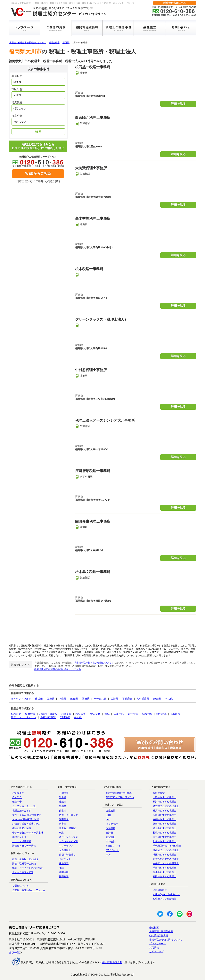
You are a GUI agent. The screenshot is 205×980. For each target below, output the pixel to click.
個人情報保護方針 (159, 936)
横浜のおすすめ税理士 (165, 802)
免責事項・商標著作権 (161, 931)
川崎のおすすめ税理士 (165, 841)
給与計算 (161, 714)
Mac (108, 855)
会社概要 (154, 928)
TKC (108, 815)
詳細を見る (178, 104)
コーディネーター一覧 (24, 806)
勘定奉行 (111, 837)
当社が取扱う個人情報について (166, 940)
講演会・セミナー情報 (24, 846)
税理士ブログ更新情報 (165, 899)
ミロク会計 (112, 824)
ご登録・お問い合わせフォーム (29, 890)
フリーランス (66, 846)
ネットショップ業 (69, 837)
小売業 (62, 699)
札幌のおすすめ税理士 (165, 833)
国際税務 (64, 877)
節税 (107, 714)
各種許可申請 (48, 717)
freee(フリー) (113, 846)
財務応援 (111, 828)
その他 (169, 699)
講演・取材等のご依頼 (24, 864)
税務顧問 (16, 714)
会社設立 (17, 797)
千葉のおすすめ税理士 (165, 868)
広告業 (114, 699)
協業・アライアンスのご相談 (28, 868)
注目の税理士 (160, 890)
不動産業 (127, 699)
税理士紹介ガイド (22, 811)
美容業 (63, 824)
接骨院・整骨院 (67, 828)
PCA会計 (111, 842)
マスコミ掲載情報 (22, 841)
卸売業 (157, 699)
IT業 (61, 833)
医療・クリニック (69, 815)
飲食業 (74, 699)
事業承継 (64, 872)
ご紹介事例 (18, 793)
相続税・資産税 (48, 714)
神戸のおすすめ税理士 (165, 811)
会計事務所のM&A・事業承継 (28, 833)
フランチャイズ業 (69, 841)
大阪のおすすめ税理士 (165, 797)
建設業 (39, 699)
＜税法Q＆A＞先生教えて (166, 894)
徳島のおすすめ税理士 (165, 824)
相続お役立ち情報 (22, 828)
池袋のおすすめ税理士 (165, 872)
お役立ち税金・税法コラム (26, 824)
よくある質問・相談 (23, 872)
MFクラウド (112, 850)
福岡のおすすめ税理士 (165, 877)
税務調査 (81, 714)
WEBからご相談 (38, 173)
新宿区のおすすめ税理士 (166, 859)
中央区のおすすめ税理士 (166, 863)
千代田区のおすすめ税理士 (167, 846)
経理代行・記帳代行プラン (120, 797)
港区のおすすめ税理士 (165, 855)
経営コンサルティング (24, 717)
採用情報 (154, 948)
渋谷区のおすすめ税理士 (166, 850)
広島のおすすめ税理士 (165, 815)
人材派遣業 (143, 699)
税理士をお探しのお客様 (25, 859)
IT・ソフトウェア (21, 699)
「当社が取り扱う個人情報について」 (94, 663)
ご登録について (20, 886)
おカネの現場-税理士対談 (26, 819)
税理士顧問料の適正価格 (119, 793)
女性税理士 (65, 850)
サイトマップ (156, 952)
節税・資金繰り (67, 855)
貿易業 (63, 806)
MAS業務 (95, 714)
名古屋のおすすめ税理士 (166, 806)
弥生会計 (111, 811)
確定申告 (17, 802)
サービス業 (100, 699)
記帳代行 (147, 714)
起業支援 (66, 714)
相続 (61, 868)
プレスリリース (158, 944)
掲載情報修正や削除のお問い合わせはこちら (58, 669)
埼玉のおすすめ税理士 (165, 828)
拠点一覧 (14, 953)
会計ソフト (65, 859)
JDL (108, 820)
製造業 (51, 699)
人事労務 (119, 714)
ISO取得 (175, 714)
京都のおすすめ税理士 (165, 819)
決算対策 (30, 714)
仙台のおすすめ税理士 (165, 837)
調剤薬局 (64, 819)
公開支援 (65, 717)
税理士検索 (54, 42)
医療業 (86, 699)
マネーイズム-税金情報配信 (27, 815)
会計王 (110, 833)
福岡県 (66, 42)
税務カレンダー (20, 837)
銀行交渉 (133, 714)
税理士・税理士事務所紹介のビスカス (28, 42)
